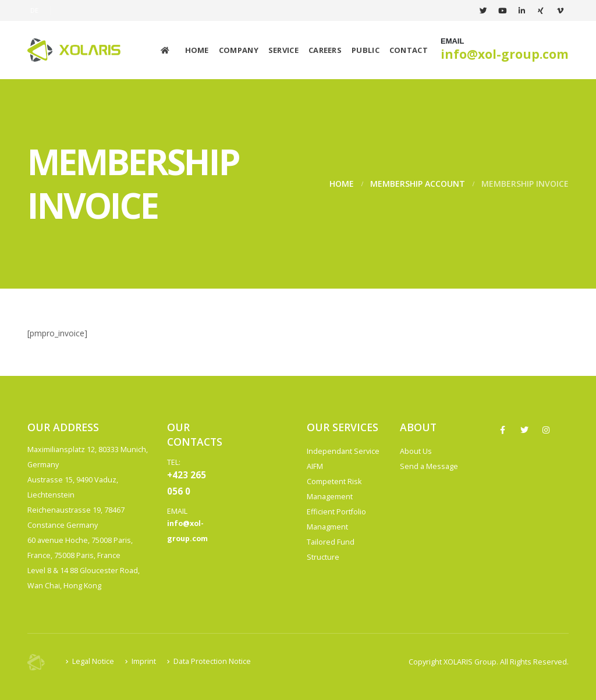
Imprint (144, 661)
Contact (409, 50)
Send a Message (429, 466)
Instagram (546, 430)
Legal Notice (93, 661)
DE (35, 10)
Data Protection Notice (212, 661)
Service (283, 50)
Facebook (503, 430)
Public (366, 50)
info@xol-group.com (505, 54)
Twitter (524, 430)
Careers (325, 50)
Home (197, 50)
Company (239, 50)
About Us (416, 451)
